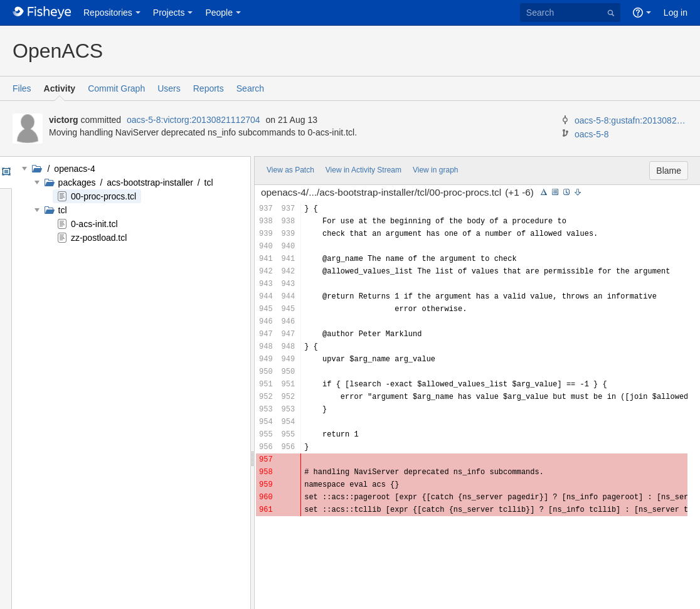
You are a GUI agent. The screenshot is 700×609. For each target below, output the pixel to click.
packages (78, 183)
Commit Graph (116, 88)
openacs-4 (73, 169)
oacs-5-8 (591, 134)
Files (22, 88)
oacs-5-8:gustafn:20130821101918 (631, 120)
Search (250, 88)
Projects (169, 13)
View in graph (436, 170)
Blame (669, 171)
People (219, 13)
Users (169, 88)
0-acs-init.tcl (94, 224)
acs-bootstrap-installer (150, 183)
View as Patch (290, 170)
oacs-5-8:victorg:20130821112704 (194, 120)
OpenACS (58, 51)
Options (5, 172)
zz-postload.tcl (99, 238)
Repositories (108, 13)
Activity (60, 88)
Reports (209, 88)
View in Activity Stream (363, 170)
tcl (208, 183)
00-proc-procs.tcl (103, 196)
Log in (676, 13)
